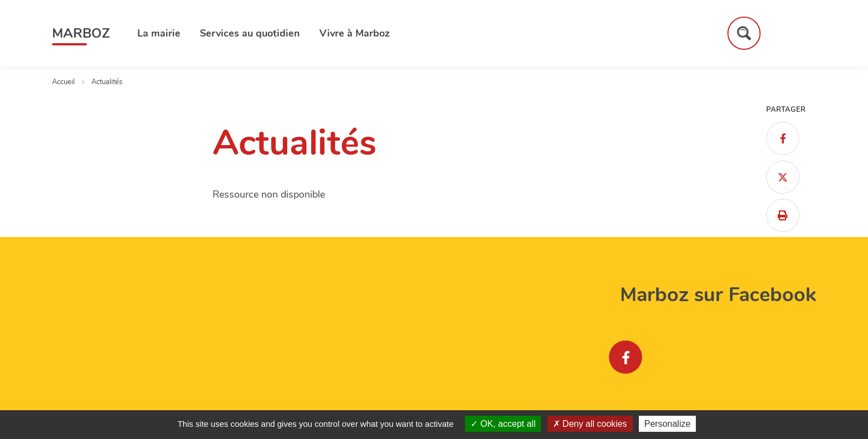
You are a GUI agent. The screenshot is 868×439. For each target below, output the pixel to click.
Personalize (668, 424)
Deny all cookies (590, 424)
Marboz (81, 33)
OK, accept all (503, 424)
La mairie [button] (159, 33)
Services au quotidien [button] (250, 33)
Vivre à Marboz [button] (355, 33)
